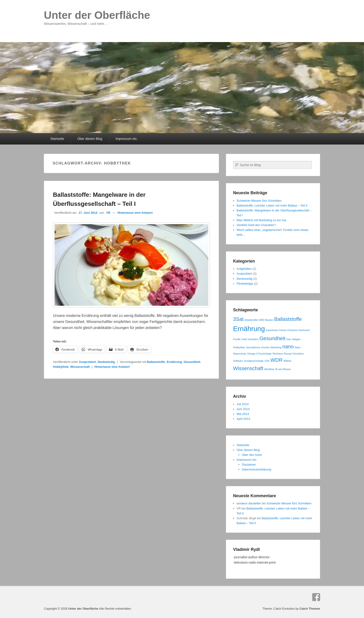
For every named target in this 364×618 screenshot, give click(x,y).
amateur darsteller (249, 503)
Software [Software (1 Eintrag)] (238, 361)
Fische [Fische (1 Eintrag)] (283, 330)
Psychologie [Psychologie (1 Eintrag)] (265, 354)
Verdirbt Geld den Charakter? (256, 225)
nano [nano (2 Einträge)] (288, 347)
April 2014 (243, 419)
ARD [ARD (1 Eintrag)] (262, 320)
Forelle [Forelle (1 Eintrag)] (237, 339)
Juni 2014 (243, 409)
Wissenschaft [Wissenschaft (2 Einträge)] (248, 368)
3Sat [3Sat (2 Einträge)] (238, 319)
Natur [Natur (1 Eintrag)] (298, 347)
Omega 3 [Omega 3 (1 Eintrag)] (252, 354)
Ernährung (174, 362)
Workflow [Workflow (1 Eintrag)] (269, 369)
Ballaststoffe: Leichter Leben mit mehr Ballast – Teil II (272, 205)
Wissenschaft (80, 367)
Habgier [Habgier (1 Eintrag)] (296, 339)
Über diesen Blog (90, 139)
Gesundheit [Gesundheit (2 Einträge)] (273, 338)
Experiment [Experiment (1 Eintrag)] (272, 330)
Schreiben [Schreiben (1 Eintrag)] (298, 354)
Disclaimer (249, 465)
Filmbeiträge (245, 284)
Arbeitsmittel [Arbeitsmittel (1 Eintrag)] (251, 320)
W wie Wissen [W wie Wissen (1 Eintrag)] (283, 369)
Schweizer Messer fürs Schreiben (259, 201)
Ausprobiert (88, 362)
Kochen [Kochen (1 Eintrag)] (266, 347)
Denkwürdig (106, 362)
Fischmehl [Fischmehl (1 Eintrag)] (304, 330)
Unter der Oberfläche (97, 15)
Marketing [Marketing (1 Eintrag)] (276, 347)
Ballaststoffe (156, 362)
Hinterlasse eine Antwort (135, 213)
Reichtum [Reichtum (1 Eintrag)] (278, 354)
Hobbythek (61, 367)
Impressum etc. (127, 139)
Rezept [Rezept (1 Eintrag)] (288, 354)
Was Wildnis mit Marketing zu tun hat (261, 220)
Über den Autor (252, 455)
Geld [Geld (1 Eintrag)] (244, 339)
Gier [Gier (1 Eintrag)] (289, 339)
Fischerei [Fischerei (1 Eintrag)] (292, 330)
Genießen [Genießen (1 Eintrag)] (253, 339)
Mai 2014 (243, 414)
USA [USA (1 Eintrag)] (267, 361)
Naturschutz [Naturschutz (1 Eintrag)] (240, 354)
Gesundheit (192, 362)
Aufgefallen (244, 269)
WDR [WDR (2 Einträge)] (276, 360)
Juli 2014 (243, 404)
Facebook (316, 597)
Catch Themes (310, 609)
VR (108, 213)
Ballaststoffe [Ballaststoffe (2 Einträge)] (288, 319)
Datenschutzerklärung (257, 469)
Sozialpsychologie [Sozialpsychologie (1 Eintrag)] (254, 361)
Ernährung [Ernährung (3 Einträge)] (249, 329)
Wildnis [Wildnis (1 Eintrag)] (287, 361)
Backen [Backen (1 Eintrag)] (269, 320)
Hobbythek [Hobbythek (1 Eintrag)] (239, 347)
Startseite (57, 139)
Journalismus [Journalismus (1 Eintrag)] (253, 347)
